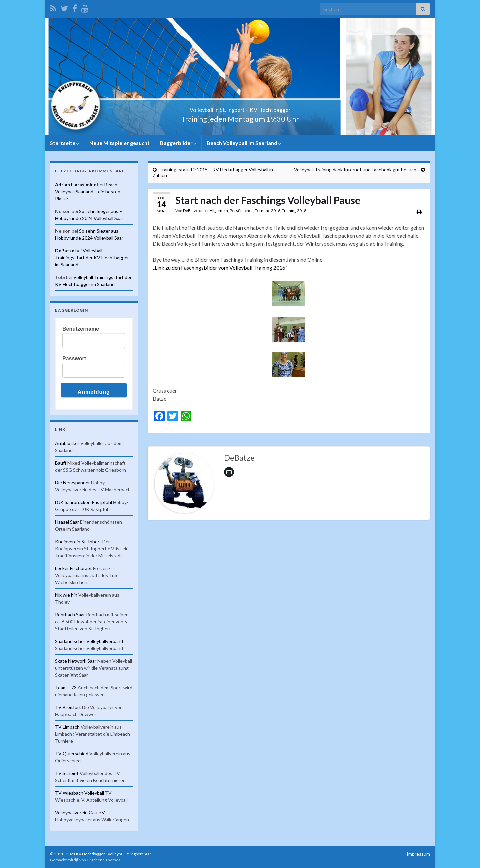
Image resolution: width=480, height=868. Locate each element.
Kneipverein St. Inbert (78, 541)
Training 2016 (294, 210)
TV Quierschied (72, 753)
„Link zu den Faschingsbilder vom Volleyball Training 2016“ (220, 267)
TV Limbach (67, 727)
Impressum (418, 854)
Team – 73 (66, 687)
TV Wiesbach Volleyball (79, 793)
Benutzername (81, 329)
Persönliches (241, 210)
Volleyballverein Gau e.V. (80, 812)
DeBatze (191, 210)
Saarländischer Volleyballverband (89, 641)
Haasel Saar (67, 522)
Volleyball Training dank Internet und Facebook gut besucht (356, 169)
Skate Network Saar (76, 661)
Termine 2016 (268, 210)
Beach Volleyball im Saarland (244, 143)
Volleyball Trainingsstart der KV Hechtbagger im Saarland (92, 257)
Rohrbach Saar (70, 614)
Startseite (64, 143)
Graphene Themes (103, 860)
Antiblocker (67, 443)
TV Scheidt (67, 773)
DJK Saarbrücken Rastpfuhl (83, 502)
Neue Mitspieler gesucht (119, 143)
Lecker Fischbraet (73, 568)
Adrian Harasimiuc (75, 184)
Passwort (74, 358)
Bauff (61, 463)
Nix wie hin (66, 595)
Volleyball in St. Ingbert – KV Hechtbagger (240, 108)
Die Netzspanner (72, 482)
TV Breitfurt (68, 707)
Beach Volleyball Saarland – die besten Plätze (88, 191)
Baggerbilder (178, 143)
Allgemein (219, 210)
